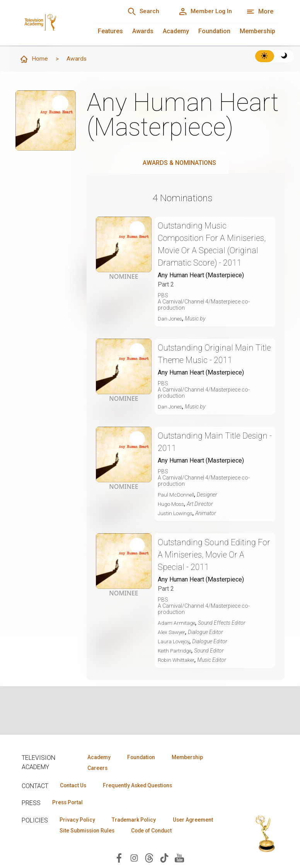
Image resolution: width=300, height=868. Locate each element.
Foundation (214, 31)
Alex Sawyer (172, 632)
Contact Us (74, 786)
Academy (176, 31)
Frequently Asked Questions (141, 786)
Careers (96, 768)
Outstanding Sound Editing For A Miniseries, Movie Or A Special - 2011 (210, 555)
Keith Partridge (175, 651)
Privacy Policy (78, 821)
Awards (143, 31)
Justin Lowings (176, 514)
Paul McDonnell (177, 495)
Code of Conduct (82, 843)
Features (110, 31)
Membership (257, 31)
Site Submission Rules (148, 832)
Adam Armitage (177, 623)
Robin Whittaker (177, 660)
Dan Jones (171, 319)
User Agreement (81, 832)
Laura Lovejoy (175, 642)
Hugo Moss (172, 504)
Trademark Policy (137, 821)
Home (34, 59)
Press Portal (69, 803)
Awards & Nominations (179, 163)
